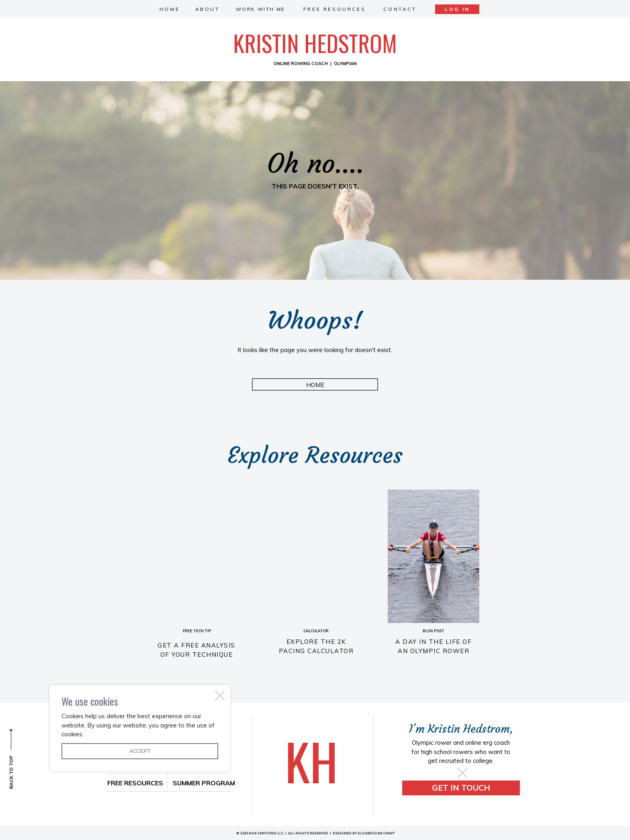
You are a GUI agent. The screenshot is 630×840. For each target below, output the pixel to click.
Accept (140, 751)
